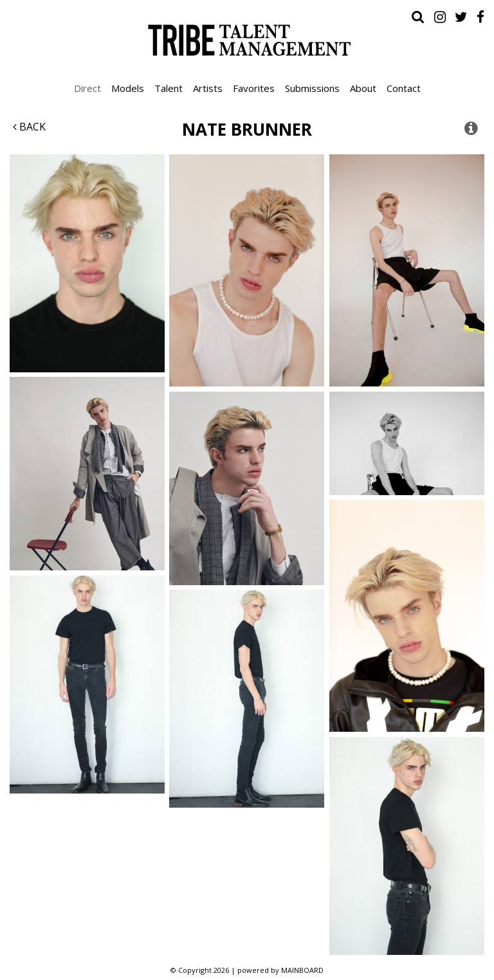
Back (29, 127)
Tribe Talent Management (247, 40)
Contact (404, 88)
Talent (169, 88)
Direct (87, 88)
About (363, 88)
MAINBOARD (302, 970)
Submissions (312, 88)
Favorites (254, 88)
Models (128, 88)
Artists (208, 88)
